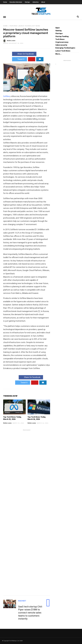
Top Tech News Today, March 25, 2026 (12, 418)
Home (5, 2)
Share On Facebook (24, 54)
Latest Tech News (63, 51)
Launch (21, 26)
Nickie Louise (7, 423)
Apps (58, 28)
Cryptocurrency (62, 42)
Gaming (58, 30)
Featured (14, 26)
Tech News (60, 39)
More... (58, 54)
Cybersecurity (61, 45)
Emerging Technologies (65, 48)
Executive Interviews (16, 2)
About (43, 2)
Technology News (32, 26)
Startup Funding (62, 36)
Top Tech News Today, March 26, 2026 (37, 418)
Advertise (36, 2)
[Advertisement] (27, 512)
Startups (27, 2)
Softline (7, 96)
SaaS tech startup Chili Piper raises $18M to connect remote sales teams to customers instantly (30, 613)
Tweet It (20, 59)
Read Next (22, 601)
